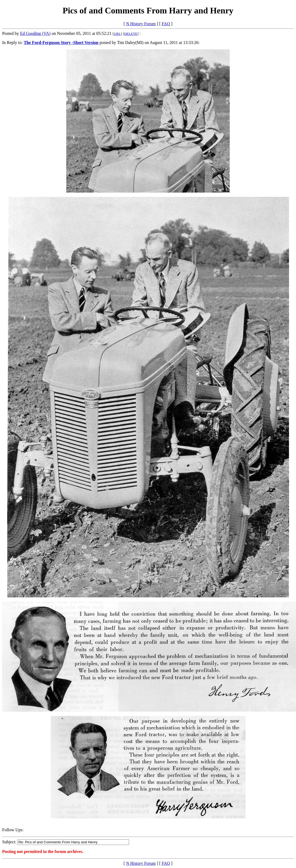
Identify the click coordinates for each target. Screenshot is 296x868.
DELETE (131, 34)
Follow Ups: (13, 830)
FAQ (166, 24)
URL (117, 34)
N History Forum (141, 24)
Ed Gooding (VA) (35, 33)
